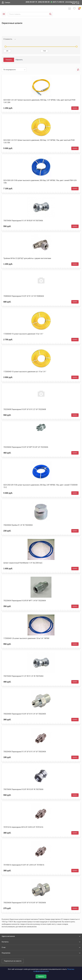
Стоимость (8, 39)
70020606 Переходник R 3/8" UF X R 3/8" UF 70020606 (25, 903)
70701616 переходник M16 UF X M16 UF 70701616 (23, 827)
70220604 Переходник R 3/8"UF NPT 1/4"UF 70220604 (25, 601)
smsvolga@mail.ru (72, 2)
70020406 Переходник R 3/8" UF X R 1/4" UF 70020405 (25, 714)
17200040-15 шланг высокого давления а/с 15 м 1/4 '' (25, 372)
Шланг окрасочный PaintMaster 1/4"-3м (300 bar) (23, 563)
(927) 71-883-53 (58, 2)
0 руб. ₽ (79, 9)
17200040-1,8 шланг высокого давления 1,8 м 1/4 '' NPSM (26, 638)
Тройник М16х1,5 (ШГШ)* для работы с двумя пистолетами (27, 258)
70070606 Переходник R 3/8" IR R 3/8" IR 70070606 (23, 789)
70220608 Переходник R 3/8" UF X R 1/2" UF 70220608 (25, 409)
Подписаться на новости (13, 961)
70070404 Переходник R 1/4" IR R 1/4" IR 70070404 (23, 676)
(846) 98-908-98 (44, 2)
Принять (41, 976)
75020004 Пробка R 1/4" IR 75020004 (18, 525)
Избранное (74, 9)
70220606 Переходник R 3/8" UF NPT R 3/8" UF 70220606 (26, 447)
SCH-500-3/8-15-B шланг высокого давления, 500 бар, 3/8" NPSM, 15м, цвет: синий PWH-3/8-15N (40, 182)
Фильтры (78, 70)
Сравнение (70, 9)
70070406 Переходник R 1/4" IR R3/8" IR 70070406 (23, 221)
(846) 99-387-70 (31, 2)
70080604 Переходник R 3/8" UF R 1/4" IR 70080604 (24, 296)
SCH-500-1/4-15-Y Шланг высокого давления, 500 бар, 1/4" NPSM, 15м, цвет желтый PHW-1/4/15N (39, 141)
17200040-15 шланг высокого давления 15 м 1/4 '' (23, 334)
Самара (7, 2)
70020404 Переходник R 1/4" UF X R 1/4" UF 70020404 (25, 752)
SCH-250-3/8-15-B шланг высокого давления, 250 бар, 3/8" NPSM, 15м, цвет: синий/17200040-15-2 (41, 486)
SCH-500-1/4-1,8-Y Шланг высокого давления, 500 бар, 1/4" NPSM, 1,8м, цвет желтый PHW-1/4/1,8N (40, 101)
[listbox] (14, 70)
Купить (75, 108)
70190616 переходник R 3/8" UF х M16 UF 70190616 (24, 865)
